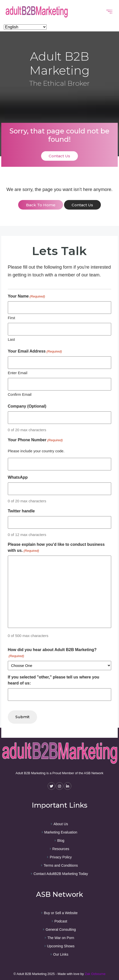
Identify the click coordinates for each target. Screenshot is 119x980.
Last (11, 339)
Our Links (61, 954)
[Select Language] (25, 27)
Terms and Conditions (61, 865)
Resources (61, 849)
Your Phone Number (35, 440)
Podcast (61, 921)
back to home (41, 205)
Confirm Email (20, 394)
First (11, 318)
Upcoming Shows (61, 946)
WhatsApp (18, 477)
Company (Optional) (27, 406)
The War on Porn (61, 938)
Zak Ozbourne (95, 974)
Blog (61, 841)
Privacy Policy (61, 857)
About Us (61, 824)
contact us (82, 205)
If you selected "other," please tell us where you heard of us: (54, 680)
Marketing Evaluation (61, 832)
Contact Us (59, 156)
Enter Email (18, 373)
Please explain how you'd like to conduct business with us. (56, 548)
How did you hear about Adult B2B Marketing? (52, 653)
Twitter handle (21, 511)
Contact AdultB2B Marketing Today (61, 874)
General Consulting (61, 929)
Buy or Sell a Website (61, 913)
